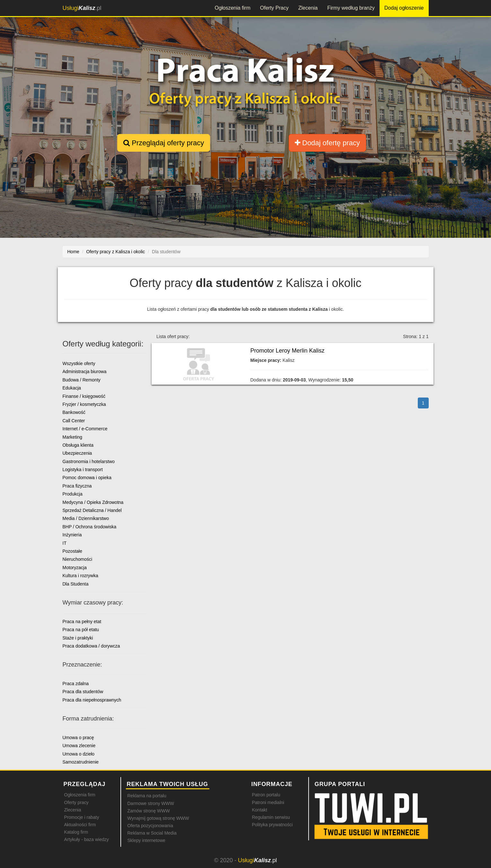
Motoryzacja (75, 568)
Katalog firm (76, 832)
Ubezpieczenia (77, 453)
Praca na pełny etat (82, 622)
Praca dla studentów (83, 692)
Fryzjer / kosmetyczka (84, 404)
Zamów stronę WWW (149, 811)
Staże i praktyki (78, 638)
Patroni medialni (268, 802)
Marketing (72, 437)
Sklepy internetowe (146, 840)
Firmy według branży (351, 8)
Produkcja (73, 494)
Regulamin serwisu (271, 817)
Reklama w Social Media (152, 833)
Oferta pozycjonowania (150, 826)
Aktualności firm (80, 825)
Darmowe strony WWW (151, 803)
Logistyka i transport (83, 470)
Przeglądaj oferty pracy (164, 143)
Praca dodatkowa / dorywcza (91, 646)
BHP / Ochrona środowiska (90, 527)
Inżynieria (72, 535)
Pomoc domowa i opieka (87, 478)
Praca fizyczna (77, 486)
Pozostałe (72, 551)
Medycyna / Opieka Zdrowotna (93, 502)
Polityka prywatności (272, 825)
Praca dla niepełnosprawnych (92, 700)
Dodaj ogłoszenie (404, 8)
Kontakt (260, 810)
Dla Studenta (76, 584)
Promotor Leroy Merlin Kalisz (287, 351)
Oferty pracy (76, 802)
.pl (82, 8)
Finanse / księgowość (84, 396)
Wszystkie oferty (79, 363)
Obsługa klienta (78, 445)
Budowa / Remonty (82, 380)
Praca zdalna (76, 684)
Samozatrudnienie (81, 762)
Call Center (74, 421)
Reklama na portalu (147, 796)
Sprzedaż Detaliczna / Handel (92, 510)
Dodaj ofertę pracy (327, 143)
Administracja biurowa (85, 371)
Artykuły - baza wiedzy (87, 839)
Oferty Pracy (274, 8)
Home (73, 252)
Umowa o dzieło (79, 754)
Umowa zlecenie (79, 746)
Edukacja (72, 388)
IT (65, 543)
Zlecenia (308, 8)
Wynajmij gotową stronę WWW (158, 818)
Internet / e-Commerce (85, 429)
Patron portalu (266, 795)
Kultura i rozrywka (80, 576)
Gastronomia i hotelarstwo (89, 461)
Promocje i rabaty (82, 817)
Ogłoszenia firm (233, 8)
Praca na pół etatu (81, 630)
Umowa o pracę (78, 738)
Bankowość (74, 412)
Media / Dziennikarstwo (86, 518)
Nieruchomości (78, 559)
